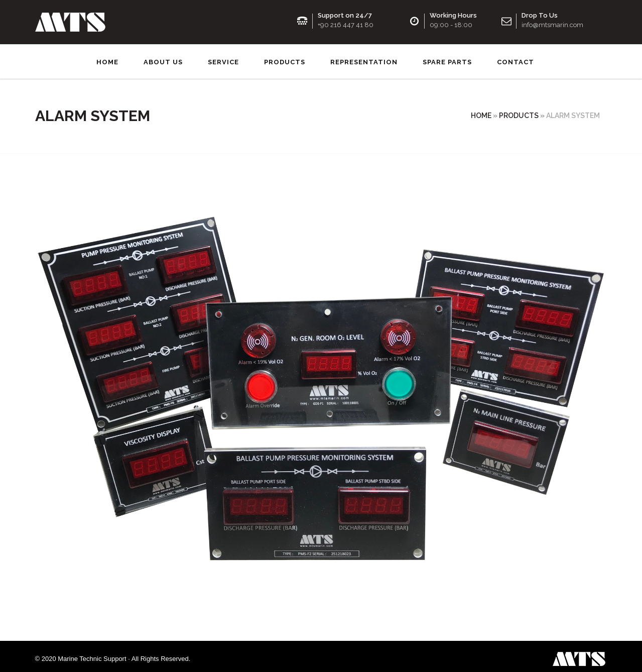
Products (285, 58)
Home (107, 58)
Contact (516, 58)
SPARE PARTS (447, 58)
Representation (364, 58)
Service (223, 58)
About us (163, 58)
